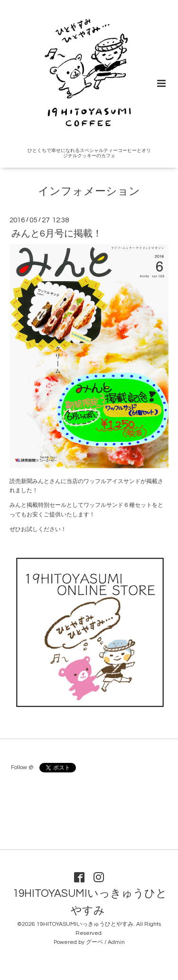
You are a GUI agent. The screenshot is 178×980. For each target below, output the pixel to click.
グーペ (94, 942)
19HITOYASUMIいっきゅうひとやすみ (90, 902)
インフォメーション (89, 192)
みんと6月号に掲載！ (57, 234)
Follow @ (22, 767)
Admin (116, 942)
